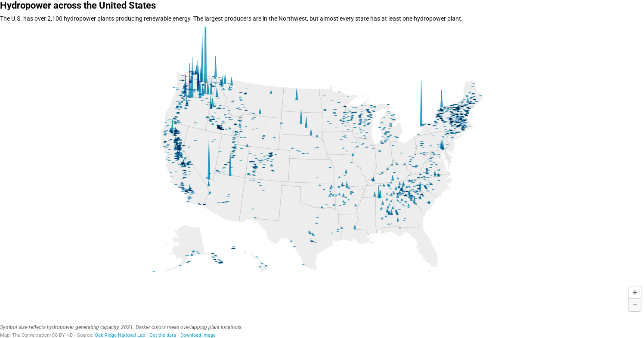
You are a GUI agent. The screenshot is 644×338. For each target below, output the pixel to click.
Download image (198, 335)
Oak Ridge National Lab (120, 335)
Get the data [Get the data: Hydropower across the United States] (163, 335)
